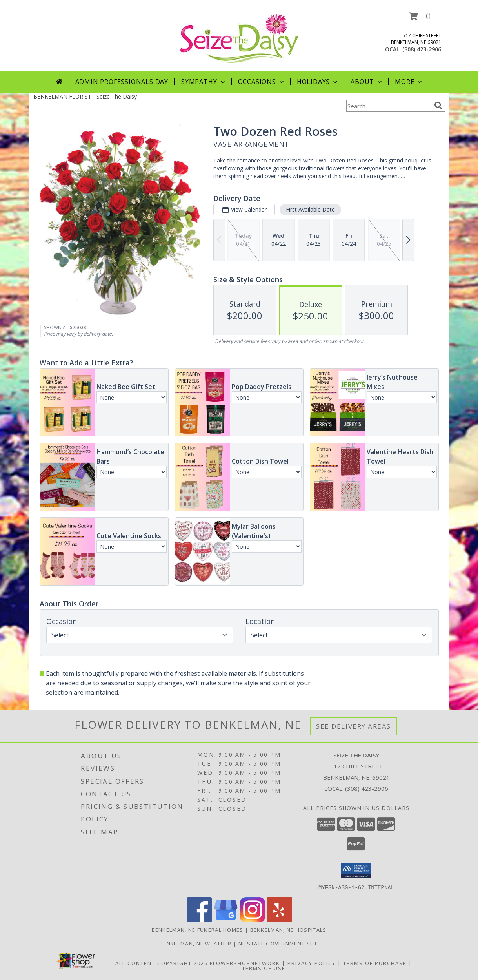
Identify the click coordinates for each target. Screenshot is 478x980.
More (409, 82)
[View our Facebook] (199, 920)
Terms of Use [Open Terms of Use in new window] (264, 968)
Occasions (262, 82)
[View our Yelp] (279, 920)
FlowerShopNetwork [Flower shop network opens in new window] (245, 963)
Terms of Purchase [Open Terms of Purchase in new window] (375, 963)
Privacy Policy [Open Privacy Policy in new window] (312, 963)
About (367, 82)
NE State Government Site (278, 943)
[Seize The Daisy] (239, 37)
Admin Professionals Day (122, 82)
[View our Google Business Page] (226, 920)
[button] (420, 16)
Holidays (318, 82)
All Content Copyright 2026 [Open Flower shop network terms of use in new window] (162, 963)
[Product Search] (389, 106)
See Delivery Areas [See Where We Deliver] (354, 726)
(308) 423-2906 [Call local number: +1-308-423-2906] (422, 49)
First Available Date (310, 209)
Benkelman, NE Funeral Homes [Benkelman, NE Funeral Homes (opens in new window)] (198, 929)
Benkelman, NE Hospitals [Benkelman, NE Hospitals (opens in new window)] (288, 929)
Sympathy (204, 82)
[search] (438, 106)
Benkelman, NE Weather (195, 943)
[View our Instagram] (253, 920)
